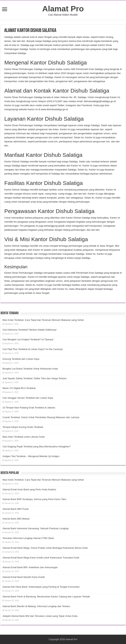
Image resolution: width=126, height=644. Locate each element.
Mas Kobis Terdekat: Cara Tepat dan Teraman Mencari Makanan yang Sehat (43, 320)
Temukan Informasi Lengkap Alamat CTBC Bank (28, 538)
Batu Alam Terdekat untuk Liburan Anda (23, 437)
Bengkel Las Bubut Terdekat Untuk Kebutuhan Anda (30, 369)
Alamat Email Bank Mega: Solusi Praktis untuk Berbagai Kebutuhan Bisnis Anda (45, 548)
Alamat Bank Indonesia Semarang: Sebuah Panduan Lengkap (35, 528)
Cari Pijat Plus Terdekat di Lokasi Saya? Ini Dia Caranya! (33, 349)
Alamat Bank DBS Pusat (15, 509)
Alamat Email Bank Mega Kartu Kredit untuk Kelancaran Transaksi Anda (41, 558)
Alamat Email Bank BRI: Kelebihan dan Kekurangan (30, 567)
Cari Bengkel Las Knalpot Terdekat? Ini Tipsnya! (28, 339)
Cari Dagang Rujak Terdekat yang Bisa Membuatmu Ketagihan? (36, 447)
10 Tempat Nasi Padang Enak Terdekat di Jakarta (29, 408)
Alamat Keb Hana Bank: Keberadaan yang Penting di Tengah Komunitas (41, 587)
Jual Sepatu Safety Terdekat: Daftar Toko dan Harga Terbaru (34, 378)
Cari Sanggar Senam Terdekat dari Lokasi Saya (28, 398)
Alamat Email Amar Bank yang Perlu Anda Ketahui (29, 489)
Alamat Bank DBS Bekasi (16, 519)
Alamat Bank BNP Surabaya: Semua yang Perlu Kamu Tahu (34, 499)
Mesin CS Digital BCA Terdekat (19, 388)
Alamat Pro (63, 9)
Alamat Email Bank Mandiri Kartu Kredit (23, 577)
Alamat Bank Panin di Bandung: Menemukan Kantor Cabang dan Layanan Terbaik (46, 597)
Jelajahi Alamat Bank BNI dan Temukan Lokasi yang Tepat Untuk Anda (40, 616)
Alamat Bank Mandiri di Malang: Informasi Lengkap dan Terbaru (36, 606)
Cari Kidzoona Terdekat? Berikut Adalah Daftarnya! (29, 330)
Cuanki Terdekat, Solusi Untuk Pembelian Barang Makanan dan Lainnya (41, 417)
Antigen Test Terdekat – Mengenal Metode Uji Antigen (31, 456)
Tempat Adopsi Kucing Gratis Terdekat (23, 427)
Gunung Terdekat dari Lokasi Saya (21, 359)
